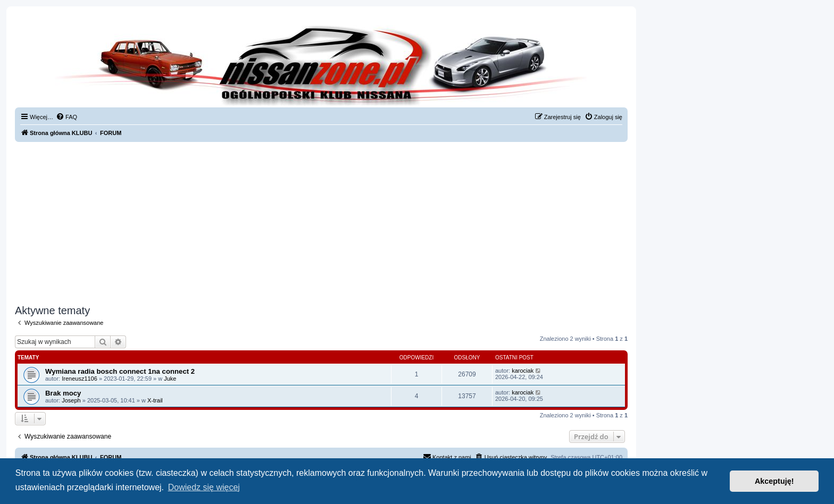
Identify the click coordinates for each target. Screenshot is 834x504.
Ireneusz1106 (80, 379)
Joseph (71, 400)
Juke (170, 379)
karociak (523, 371)
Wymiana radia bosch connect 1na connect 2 (120, 371)
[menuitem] (66, 117)
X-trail (155, 400)
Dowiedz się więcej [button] (204, 487)
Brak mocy (63, 393)
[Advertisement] (321, 222)
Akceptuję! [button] (774, 481)
